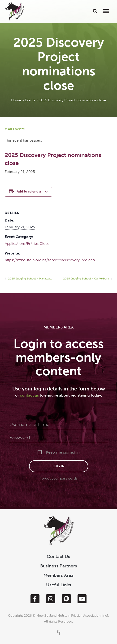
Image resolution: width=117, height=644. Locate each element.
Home (16, 100)
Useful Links (59, 585)
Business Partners (59, 566)
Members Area (58, 575)
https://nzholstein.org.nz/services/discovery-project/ (50, 260)
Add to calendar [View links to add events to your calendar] (29, 191)
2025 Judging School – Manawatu (30, 279)
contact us (29, 395)
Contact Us (58, 556)
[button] (95, 11)
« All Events (15, 129)
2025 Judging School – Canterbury (86, 279)
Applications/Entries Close (27, 244)
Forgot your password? (59, 478)
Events (30, 100)
